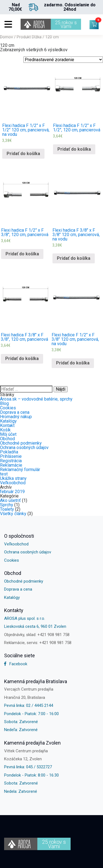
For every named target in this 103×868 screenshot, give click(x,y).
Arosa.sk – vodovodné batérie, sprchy (36, 399)
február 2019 (12, 492)
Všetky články (13, 514)
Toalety (7, 509)
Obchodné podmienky (21, 443)
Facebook (16, 664)
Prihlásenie (11, 456)
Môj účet (8, 434)
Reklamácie (11, 465)
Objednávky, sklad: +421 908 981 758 (37, 635)
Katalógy (8, 421)
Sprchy (7, 505)
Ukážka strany (13, 478)
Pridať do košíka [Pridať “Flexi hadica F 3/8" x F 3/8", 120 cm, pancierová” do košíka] (22, 359)
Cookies (8, 408)
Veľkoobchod (13, 483)
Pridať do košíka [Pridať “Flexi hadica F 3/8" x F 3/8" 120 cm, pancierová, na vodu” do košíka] (74, 258)
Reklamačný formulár (20, 470)
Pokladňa (9, 452)
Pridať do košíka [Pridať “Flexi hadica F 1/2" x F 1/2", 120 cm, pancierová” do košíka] (74, 149)
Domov (6, 37)
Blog (4, 403)
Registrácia (11, 461)
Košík (5, 430)
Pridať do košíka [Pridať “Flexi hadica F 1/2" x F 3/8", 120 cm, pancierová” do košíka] (22, 254)
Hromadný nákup (16, 417)
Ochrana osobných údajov (24, 447)
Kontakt (7, 425)
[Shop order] (63, 60)
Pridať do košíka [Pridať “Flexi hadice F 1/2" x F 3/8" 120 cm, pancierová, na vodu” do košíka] (73, 363)
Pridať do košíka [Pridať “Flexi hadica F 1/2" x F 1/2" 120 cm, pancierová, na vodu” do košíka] (23, 154)
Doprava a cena (15, 412)
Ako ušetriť (10, 500)
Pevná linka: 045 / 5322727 (28, 767)
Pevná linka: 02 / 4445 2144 (29, 705)
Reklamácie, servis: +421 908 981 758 (38, 643)
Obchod (7, 439)
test (4, 474)
